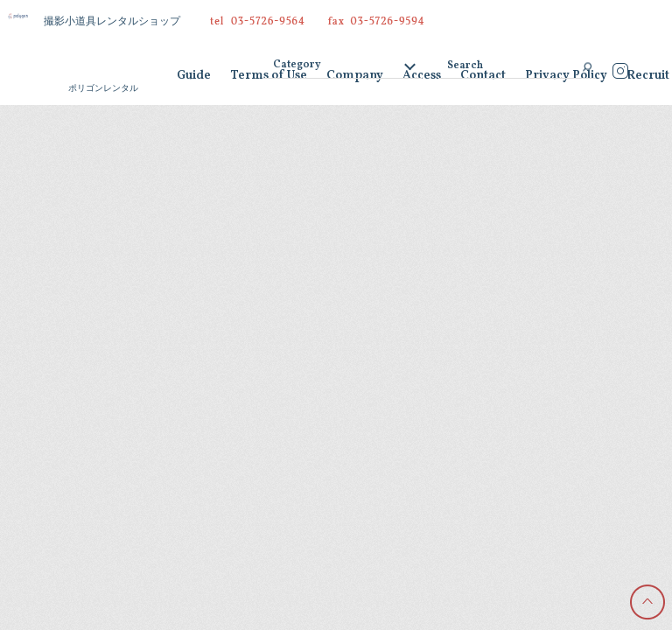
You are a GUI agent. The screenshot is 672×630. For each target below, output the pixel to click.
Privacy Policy (566, 77)
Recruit (648, 77)
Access (422, 77)
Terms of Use (269, 77)
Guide (194, 77)
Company (355, 77)
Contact (483, 77)
